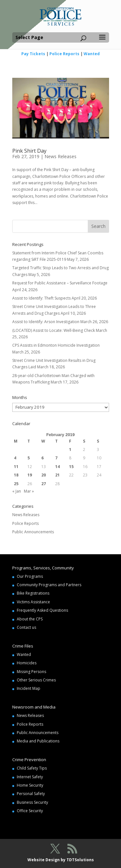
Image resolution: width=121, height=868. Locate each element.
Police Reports (64, 54)
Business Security (32, 802)
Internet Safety (30, 777)
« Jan (17, 491)
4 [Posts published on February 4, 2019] (15, 458)
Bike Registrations (33, 593)
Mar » (29, 491)
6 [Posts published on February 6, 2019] (42, 458)
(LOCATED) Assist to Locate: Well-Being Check (54, 330)
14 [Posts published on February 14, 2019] (57, 467)
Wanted (92, 54)
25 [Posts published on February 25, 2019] (16, 484)
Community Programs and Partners (49, 585)
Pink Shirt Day (29, 151)
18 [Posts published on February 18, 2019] (16, 475)
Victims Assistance (33, 602)
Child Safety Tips (32, 768)
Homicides (27, 663)
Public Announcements (33, 532)
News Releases (60, 156)
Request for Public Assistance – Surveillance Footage (60, 283)
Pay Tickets (33, 54)
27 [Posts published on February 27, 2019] (44, 484)
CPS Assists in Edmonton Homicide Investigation (56, 345)
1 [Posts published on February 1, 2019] (70, 449)
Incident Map (29, 688)
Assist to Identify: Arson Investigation (46, 322)
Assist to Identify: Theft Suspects (41, 298)
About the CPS (30, 619)
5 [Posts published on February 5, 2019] (29, 458)
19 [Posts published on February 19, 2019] (30, 475)
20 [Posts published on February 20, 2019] (44, 475)
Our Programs (30, 576)
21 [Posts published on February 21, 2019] (57, 475)
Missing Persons (31, 672)
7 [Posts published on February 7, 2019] (56, 458)
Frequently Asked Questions (42, 610)
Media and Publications (38, 741)
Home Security (30, 785)
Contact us (26, 627)
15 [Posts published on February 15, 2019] (71, 467)
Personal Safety (31, 794)
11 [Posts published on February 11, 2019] (16, 467)
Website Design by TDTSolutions (61, 860)
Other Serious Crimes (36, 680)
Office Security (30, 811)
